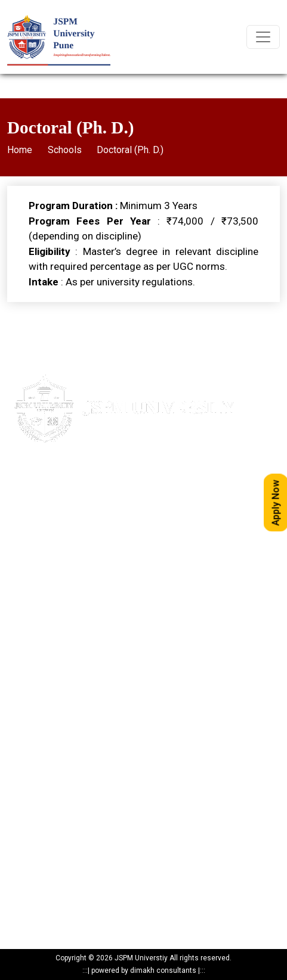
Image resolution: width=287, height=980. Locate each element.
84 (81, 516)
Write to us (25, 631)
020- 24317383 (47, 516)
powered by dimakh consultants (144, 970)
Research (23, 869)
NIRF (15, 714)
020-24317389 (58, 538)
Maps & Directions (38, 610)
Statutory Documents (42, 807)
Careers (21, 651)
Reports (20, 911)
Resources (24, 890)
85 (92, 516)
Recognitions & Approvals (50, 828)
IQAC (16, 672)
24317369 (102, 538)
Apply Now (25, 589)
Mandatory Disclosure (44, 765)
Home (20, 150)
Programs (24, 849)
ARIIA (16, 735)
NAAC (17, 693)
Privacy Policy (30, 786)
